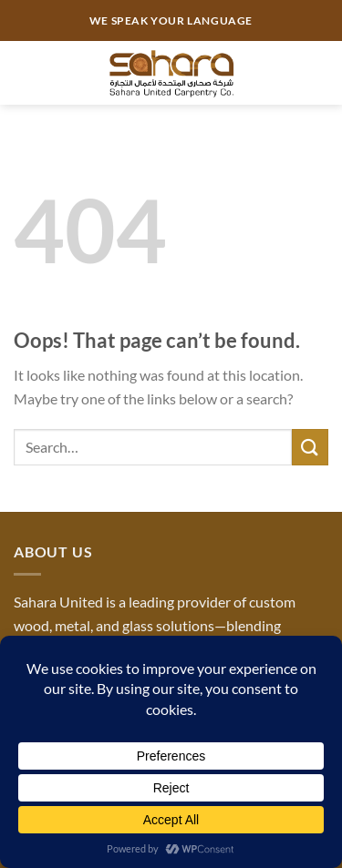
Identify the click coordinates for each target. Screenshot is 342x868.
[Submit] (310, 447)
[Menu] (25, 72)
